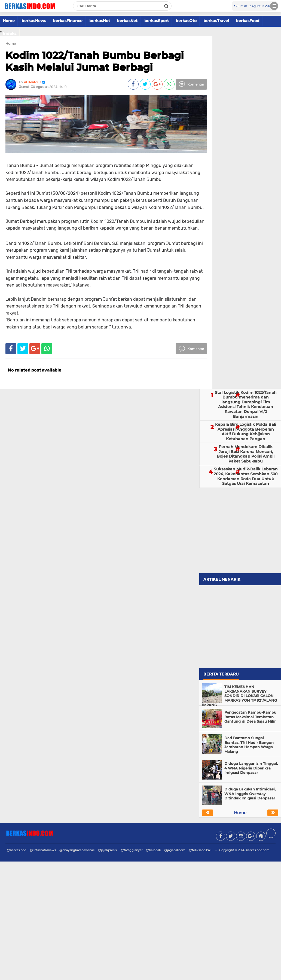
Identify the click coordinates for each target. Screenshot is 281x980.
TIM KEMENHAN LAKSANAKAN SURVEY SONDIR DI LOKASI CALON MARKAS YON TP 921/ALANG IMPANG (239, 696)
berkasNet (127, 21)
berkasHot (100, 21)
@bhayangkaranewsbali (77, 850)
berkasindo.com (258, 850)
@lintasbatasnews (43, 850)
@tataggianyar (132, 850)
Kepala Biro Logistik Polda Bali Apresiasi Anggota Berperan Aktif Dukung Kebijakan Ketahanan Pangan (246, 432)
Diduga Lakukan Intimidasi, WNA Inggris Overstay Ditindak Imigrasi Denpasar (250, 794)
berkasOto (186, 21)
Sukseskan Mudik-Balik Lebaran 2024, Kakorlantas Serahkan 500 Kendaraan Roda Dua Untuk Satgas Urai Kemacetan (246, 476)
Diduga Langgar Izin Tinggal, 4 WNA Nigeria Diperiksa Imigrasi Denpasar (251, 768)
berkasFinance (68, 21)
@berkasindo (16, 850)
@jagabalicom (175, 850)
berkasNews (34, 21)
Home (9, 21)
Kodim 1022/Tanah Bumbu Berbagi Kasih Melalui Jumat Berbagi (95, 61)
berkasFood (248, 21)
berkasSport (157, 21)
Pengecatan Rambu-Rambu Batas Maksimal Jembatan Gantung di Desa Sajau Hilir (250, 717)
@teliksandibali (200, 850)
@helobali (153, 850)
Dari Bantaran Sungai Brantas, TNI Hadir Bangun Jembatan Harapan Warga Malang (249, 745)
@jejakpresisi (108, 850)
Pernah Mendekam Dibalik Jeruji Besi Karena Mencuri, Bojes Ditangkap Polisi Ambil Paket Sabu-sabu (246, 454)
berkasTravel (216, 21)
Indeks (10, 34)
